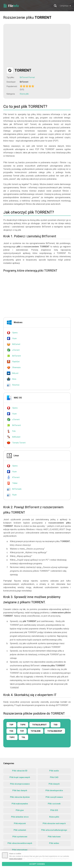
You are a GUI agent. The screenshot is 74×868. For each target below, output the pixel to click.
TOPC (12, 737)
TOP (11, 725)
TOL (23, 737)
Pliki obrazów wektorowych (20, 843)
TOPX (23, 725)
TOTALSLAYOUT (39, 725)
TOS (11, 731)
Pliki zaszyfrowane (54, 797)
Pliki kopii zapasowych (20, 777)
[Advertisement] (29, 46)
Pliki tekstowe (54, 837)
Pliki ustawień (20, 830)
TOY (22, 731)
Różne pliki (24, 94)
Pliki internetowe (20, 850)
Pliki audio (54, 771)
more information (16, 859)
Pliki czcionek (54, 804)
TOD (55, 725)
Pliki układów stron (20, 817)
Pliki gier (20, 810)
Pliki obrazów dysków (20, 797)
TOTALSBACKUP (55, 731)
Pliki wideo (54, 843)
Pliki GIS (54, 810)
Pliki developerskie (54, 790)
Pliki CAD (54, 777)
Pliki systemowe (20, 837)
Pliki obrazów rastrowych (54, 823)
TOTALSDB (36, 731)
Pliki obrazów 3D (20, 771)
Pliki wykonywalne (20, 804)
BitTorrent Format (27, 77)
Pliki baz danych (20, 790)
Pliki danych (54, 784)
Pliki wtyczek (20, 823)
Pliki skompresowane (20, 784)
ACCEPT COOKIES (37, 864)
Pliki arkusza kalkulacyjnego (54, 830)
